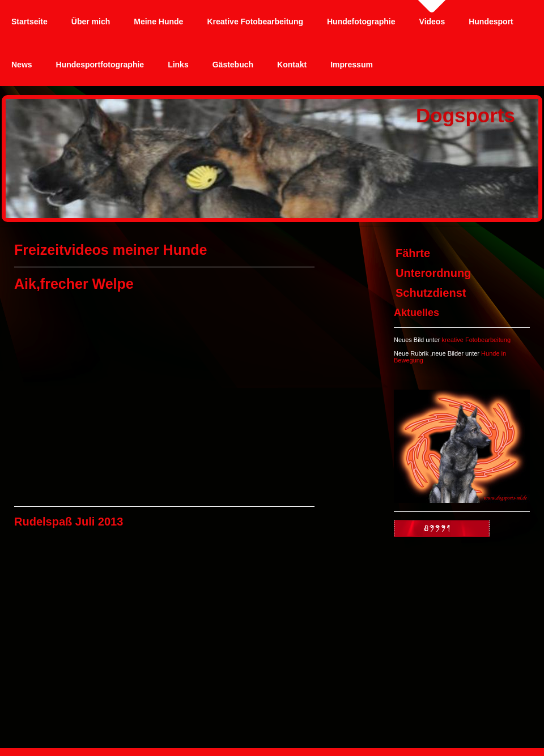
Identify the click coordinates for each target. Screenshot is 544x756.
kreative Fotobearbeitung (476, 340)
